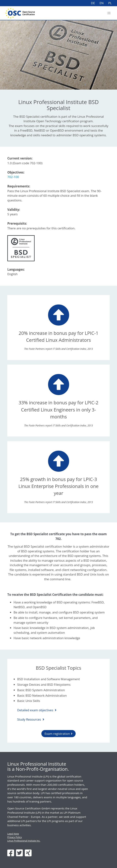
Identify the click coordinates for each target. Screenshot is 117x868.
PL (110, 3)
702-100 (13, 177)
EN (102, 3)
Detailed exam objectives (36, 710)
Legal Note (13, 834)
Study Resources (29, 719)
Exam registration (57, 734)
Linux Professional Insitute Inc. (24, 841)
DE (93, 3)
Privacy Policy (15, 837)
